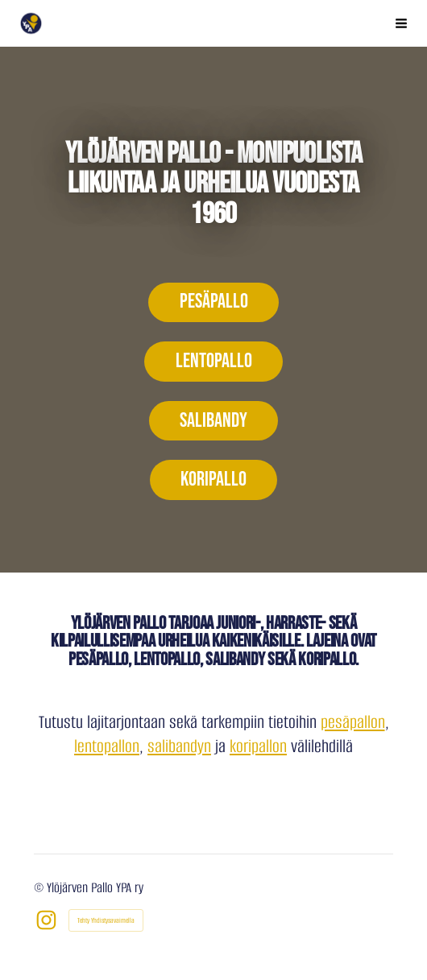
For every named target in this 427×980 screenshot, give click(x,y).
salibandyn (179, 746)
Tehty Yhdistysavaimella (106, 920)
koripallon (258, 746)
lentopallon (107, 746)
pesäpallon (353, 722)
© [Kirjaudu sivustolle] (40, 888)
